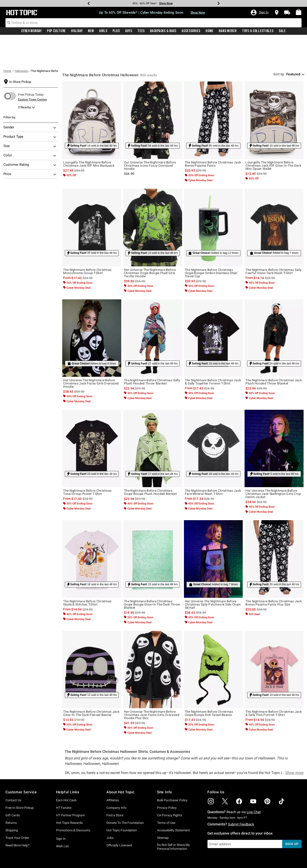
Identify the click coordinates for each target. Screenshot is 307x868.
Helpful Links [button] (68, 763)
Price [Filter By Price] (30, 145)
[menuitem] (299, 12)
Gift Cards (13, 786)
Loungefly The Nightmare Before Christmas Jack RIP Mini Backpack (89, 135)
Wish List (62, 817)
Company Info (116, 779)
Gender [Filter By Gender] (30, 99)
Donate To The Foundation (125, 794)
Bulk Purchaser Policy (172, 771)
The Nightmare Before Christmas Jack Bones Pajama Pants (213, 135)
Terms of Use (166, 794)
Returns (11, 794)
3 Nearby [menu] (25, 78)
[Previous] (89, 3)
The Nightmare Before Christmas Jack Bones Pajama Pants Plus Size (274, 574)
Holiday (77, 31)
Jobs (110, 809)
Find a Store (115, 786)
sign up (292, 815)
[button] (259, 13)
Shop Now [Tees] (166, 3)
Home (210, 31)
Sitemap (163, 809)
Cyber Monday (31, 31)
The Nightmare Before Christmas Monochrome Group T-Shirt (87, 242)
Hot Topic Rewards (69, 794)
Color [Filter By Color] (30, 127)
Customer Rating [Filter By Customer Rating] (30, 136)
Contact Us (13, 771)
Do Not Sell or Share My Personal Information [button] (173, 818)
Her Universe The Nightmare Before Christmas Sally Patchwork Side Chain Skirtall (213, 575)
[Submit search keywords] (9, 23)
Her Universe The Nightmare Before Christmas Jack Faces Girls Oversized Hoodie (91, 354)
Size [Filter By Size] (30, 117)
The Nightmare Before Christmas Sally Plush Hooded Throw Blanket (152, 353)
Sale (282, 31)
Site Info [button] (165, 763)
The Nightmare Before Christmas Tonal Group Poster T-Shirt (87, 463)
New (91, 31)
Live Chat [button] (254, 783)
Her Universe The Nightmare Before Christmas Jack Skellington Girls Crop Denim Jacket (273, 465)
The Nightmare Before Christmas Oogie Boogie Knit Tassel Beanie (209, 684)
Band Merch (228, 31)
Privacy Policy (167, 779)
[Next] (219, 3)
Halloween (21, 42)
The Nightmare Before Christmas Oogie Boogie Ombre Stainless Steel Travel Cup (211, 244)
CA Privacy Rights (170, 786)
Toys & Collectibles (258, 31)
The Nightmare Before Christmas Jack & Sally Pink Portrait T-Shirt (274, 684)
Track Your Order (17, 809)
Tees (141, 31)
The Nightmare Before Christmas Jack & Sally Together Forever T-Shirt (213, 353)
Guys (129, 31)
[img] (211, 772)
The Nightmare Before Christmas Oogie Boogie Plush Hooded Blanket (150, 463)
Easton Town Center (32, 71)
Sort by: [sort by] (279, 45)
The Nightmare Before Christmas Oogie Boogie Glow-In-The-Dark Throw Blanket (152, 575)
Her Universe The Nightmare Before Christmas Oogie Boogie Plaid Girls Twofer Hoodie (150, 244)
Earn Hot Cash (66, 771)
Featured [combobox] (293, 45)
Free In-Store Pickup (20, 779)
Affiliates (113, 771)
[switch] (10, 67)
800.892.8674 (204, 858)
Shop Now (198, 13)
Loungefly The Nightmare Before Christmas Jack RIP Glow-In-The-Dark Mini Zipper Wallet (273, 137)
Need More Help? (17, 816)
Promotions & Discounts (73, 801)
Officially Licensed (119, 816)
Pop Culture (56, 31)
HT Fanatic (64, 779)
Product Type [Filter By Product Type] (30, 108)
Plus (116, 31)
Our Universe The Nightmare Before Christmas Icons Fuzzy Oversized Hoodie (150, 137)
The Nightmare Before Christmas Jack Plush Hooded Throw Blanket (274, 353)
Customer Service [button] (21, 763)
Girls (103, 31)
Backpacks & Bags (163, 31)
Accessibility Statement (173, 801)
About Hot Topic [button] (120, 763)
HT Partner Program (70, 786)
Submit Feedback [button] (241, 795)
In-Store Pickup (20, 53)
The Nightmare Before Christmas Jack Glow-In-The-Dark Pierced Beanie (91, 684)
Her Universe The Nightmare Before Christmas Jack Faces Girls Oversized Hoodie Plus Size (152, 686)
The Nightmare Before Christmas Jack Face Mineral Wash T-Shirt (213, 463)
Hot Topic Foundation (122, 801)
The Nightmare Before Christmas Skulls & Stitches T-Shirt (87, 574)
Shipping (12, 801)
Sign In (61, 810)
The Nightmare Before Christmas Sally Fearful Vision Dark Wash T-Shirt (273, 242)
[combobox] (153, 23)
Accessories (191, 31)
